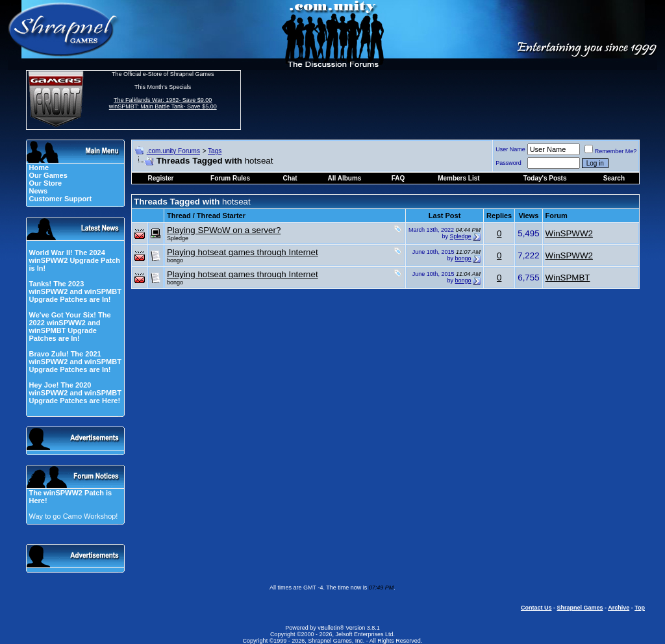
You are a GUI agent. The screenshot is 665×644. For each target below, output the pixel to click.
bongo (175, 260)
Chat (290, 178)
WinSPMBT (568, 278)
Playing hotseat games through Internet (243, 252)
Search (614, 178)
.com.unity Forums (173, 151)
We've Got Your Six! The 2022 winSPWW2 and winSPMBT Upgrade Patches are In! (69, 327)
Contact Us (536, 608)
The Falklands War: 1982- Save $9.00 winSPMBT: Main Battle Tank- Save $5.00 (163, 103)
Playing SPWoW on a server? (224, 230)
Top (640, 608)
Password (508, 163)
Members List (458, 178)
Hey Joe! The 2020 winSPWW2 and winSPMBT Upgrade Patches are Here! (75, 393)
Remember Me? (611, 151)
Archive (619, 608)
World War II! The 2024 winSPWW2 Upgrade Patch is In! (74, 260)
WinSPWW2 (569, 233)
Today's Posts (545, 178)
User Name (510, 149)
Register (161, 178)
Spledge (178, 238)
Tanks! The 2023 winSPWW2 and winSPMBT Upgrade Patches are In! (75, 291)
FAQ (398, 178)
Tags (215, 151)
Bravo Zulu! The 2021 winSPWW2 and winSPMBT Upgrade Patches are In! (75, 362)
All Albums (345, 178)
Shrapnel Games (580, 608)
